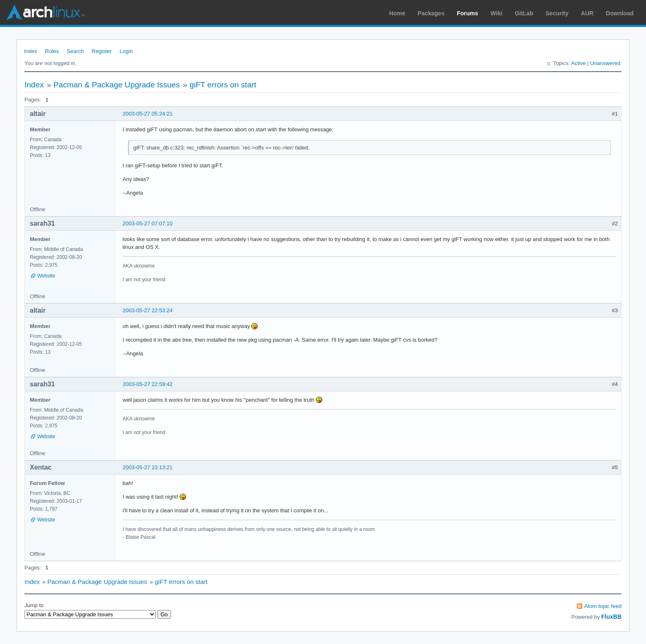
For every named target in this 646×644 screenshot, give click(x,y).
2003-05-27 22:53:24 (148, 310)
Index (31, 51)
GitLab (524, 13)
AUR (587, 13)
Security (557, 13)
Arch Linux (46, 12)
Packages (431, 13)
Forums (467, 13)
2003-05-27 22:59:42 (148, 384)
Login (126, 51)
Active (578, 63)
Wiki (497, 13)
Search (75, 51)
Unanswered (605, 63)
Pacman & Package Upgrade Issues (117, 85)
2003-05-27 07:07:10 (148, 223)
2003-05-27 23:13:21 (148, 467)
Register (101, 51)
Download (620, 13)
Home (397, 13)
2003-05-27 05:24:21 (148, 114)
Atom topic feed (603, 606)
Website (46, 276)
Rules (52, 51)
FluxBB (611, 617)
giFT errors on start (223, 85)
